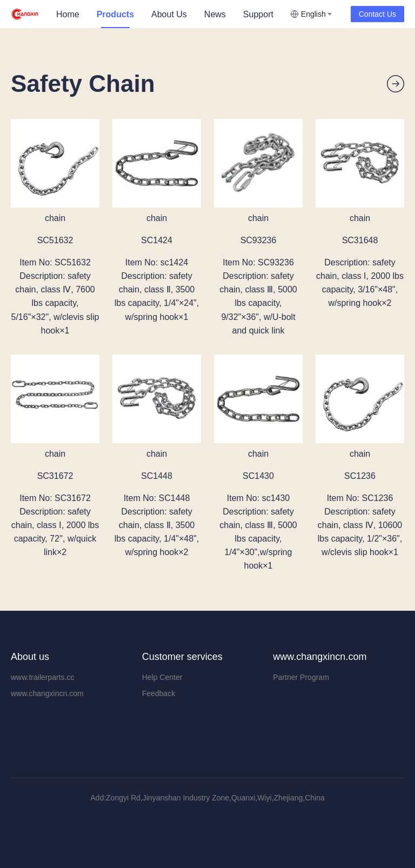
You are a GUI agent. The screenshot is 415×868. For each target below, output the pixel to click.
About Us (169, 14)
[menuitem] (68, 15)
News (215, 14)
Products (115, 14)
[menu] (169, 14)
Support (258, 14)
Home (68, 14)
